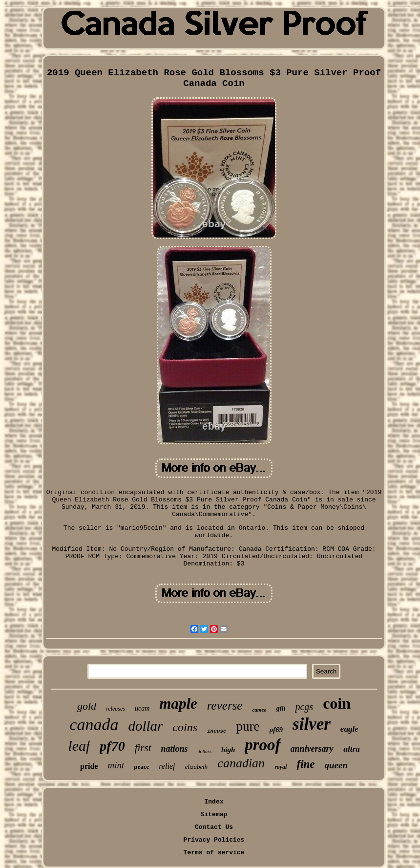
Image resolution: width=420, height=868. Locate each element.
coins (185, 727)
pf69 (276, 730)
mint (116, 765)
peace (141, 767)
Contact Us (214, 827)
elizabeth (196, 767)
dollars (205, 751)
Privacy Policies (214, 840)
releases (115, 709)
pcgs (304, 707)
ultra (352, 749)
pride (89, 766)
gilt (281, 708)
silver (312, 724)
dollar (145, 726)
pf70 (112, 746)
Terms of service (214, 853)
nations (175, 749)
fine (305, 764)
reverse (225, 705)
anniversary (312, 749)
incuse (217, 731)
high (228, 750)
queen (336, 765)
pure (248, 726)
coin (337, 703)
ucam (142, 708)
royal (281, 767)
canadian (241, 763)
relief (167, 766)
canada (94, 725)
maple (178, 704)
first (143, 748)
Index (214, 802)
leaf (79, 746)
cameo (259, 710)
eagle (349, 729)
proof (262, 745)
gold (87, 706)
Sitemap (214, 814)
